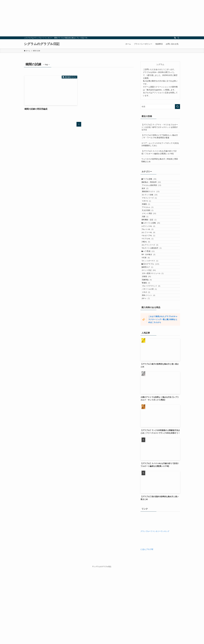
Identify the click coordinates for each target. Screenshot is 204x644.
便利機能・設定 (152, 245)
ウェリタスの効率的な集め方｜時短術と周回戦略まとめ (160, 160)
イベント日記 (152, 326)
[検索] (178, 38)
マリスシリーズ (153, 210)
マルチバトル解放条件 (155, 291)
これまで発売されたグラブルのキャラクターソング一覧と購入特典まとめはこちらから (163, 393)
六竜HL (149, 281)
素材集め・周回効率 (154, 185)
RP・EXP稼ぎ (152, 301)
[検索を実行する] (177, 107)
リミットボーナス (153, 311)
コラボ (150, 361)
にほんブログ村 (147, 623)
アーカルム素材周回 (156, 190)
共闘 (149, 240)
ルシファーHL (152, 266)
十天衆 (149, 306)
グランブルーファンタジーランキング (155, 605)
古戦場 (150, 336)
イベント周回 (153, 235)
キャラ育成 (150, 296)
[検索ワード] (160, 107)
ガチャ (149, 371)
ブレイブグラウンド (155, 351)
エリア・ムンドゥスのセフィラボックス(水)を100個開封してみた (160, 144)
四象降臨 (151, 341)
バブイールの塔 (153, 356)
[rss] (175, 38)
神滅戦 (150, 220)
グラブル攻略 (151, 180)
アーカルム (152, 225)
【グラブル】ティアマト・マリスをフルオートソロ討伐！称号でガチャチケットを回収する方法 (160, 127)
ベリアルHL (151, 276)
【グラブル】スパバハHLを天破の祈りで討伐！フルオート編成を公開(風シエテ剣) (159, 152)
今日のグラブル (153, 316)
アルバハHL (151, 261)
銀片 (149, 195)
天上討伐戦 (152, 230)
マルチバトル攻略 (153, 250)
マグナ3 (150, 215)
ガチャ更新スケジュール (157, 331)
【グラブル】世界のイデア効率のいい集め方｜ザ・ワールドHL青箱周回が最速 (160, 136)
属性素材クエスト (155, 200)
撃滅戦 (150, 346)
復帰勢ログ (150, 321)
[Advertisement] (78, 18)
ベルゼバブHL (152, 271)
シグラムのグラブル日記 (42, 44)
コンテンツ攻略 (153, 205)
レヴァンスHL (152, 256)
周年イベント (152, 367)
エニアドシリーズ (153, 286)
